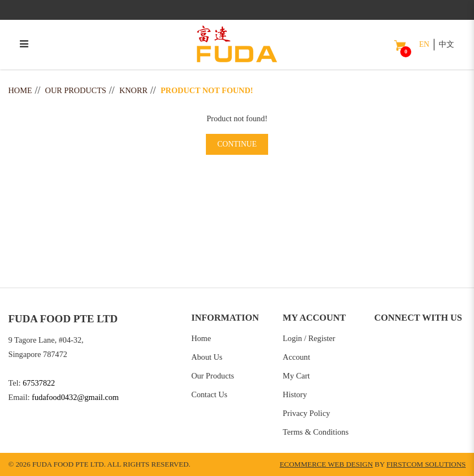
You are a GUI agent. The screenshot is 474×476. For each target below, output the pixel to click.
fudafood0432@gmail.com (75, 397)
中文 (446, 44)
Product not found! (207, 90)
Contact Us (209, 394)
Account (297, 357)
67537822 (39, 383)
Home (20, 90)
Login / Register (309, 338)
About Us (207, 357)
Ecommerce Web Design (326, 464)
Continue (237, 144)
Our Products (76, 90)
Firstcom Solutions (426, 464)
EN (424, 44)
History (295, 394)
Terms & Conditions (316, 432)
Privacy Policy (307, 413)
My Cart (296, 376)
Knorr (134, 90)
